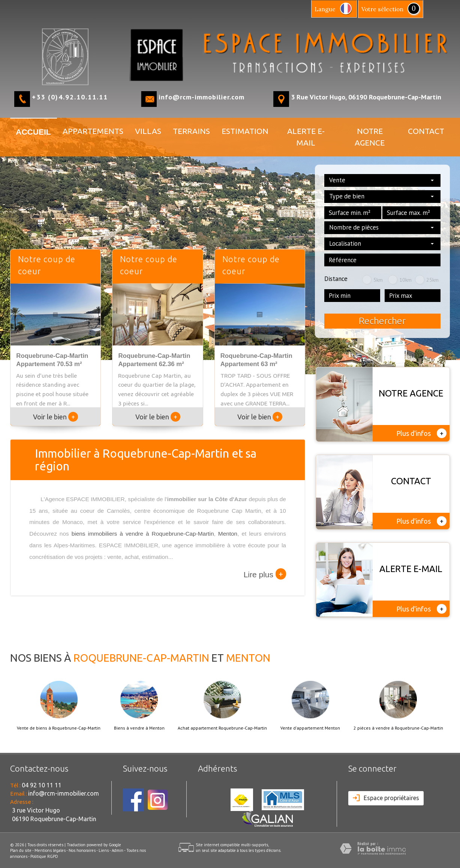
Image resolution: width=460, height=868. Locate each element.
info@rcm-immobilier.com (202, 97)
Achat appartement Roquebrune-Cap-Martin (222, 728)
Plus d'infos (421, 433)
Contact (426, 131)
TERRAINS (191, 131)
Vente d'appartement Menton (310, 728)
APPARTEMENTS (93, 131)
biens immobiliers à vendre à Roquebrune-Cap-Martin (143, 534)
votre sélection (382, 9)
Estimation (245, 131)
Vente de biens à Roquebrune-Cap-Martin (59, 728)
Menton (228, 534)
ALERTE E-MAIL (306, 137)
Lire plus (265, 574)
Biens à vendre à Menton (139, 728)
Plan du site (21, 850)
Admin (118, 850)
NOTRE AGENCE (370, 137)
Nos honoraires (82, 850)
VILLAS (148, 131)
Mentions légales (50, 850)
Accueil (33, 132)
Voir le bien (55, 417)
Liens (104, 850)
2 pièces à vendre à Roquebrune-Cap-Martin (398, 728)
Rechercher (382, 321)
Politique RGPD (44, 856)
